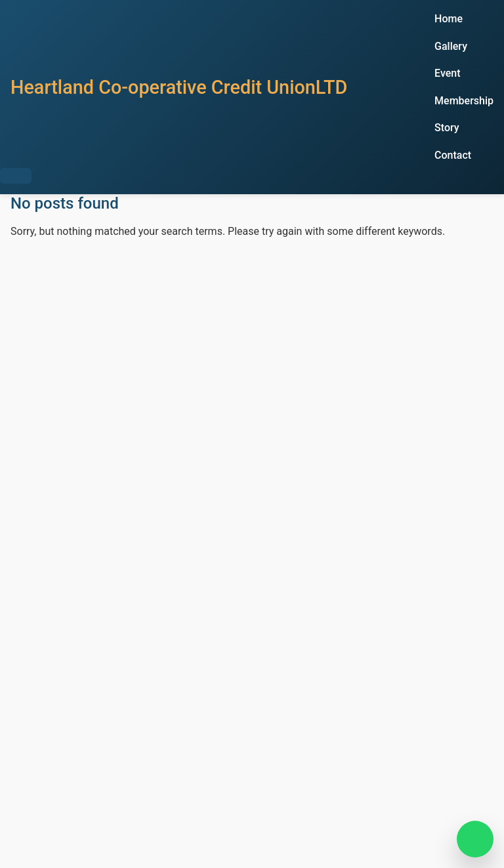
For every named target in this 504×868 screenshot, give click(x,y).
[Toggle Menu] (16, 176)
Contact (453, 155)
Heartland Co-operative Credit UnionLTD (179, 87)
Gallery (451, 46)
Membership (464, 101)
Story (447, 128)
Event (447, 73)
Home (449, 19)
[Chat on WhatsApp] (475, 839)
